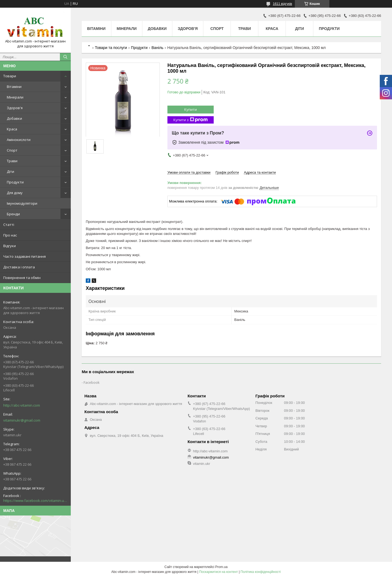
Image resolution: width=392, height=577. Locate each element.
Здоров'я (15, 108)
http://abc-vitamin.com (22, 405)
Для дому (15, 193)
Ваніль (157, 48)
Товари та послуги (111, 48)
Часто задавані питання (24, 256)
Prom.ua (221, 567)
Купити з (191, 120)
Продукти (15, 182)
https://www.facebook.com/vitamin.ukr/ (35, 501)
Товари (10, 76)
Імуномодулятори (22, 203)
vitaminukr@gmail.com (22, 420)
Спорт (12, 150)
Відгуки (10, 246)
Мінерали (15, 97)
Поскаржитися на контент (218, 572)
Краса (12, 129)
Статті (9, 225)
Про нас (10, 235)
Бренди (13, 214)
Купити (191, 109)
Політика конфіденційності (261, 572)
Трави (12, 161)
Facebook (92, 382)
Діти (10, 171)
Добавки (14, 118)
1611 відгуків (282, 4)
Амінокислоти (19, 140)
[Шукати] (65, 57)
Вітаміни (14, 87)
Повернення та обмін (22, 278)
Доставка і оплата (19, 267)
